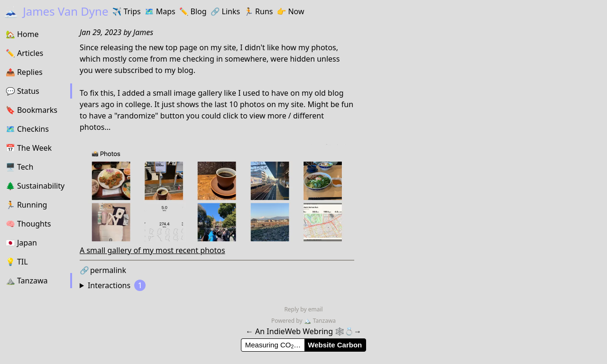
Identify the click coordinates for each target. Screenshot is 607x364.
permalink (103, 270)
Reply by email (303, 309)
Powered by (288, 321)
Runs (258, 11)
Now (290, 11)
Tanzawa (320, 321)
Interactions (117, 285)
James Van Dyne (56, 11)
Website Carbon (335, 345)
